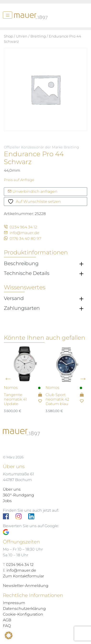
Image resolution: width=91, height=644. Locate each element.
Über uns (12, 489)
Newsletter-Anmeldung (26, 586)
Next (83, 378)
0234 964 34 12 (20, 227)
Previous (8, 378)
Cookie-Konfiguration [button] (23, 614)
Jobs (7, 501)
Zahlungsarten (22, 308)
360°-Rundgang (18, 495)
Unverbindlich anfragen (33, 191)
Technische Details (27, 273)
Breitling (38, 36)
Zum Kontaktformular (23, 576)
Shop (8, 36)
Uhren (22, 36)
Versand (14, 298)
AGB (7, 620)
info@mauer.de (22, 233)
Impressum (14, 603)
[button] (9, 635)
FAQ (7, 626)
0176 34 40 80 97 (23, 239)
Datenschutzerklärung (24, 609)
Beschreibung (21, 263)
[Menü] (8, 15)
